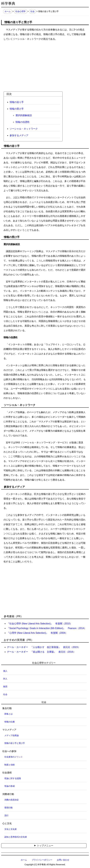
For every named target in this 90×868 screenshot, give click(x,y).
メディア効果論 (12, 735)
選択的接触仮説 (24, 115)
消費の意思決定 (12, 800)
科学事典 (8, 3)
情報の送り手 (17, 102)
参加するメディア (19, 135)
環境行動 (8, 808)
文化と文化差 (11, 829)
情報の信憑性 (23, 122)
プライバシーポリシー (42, 860)
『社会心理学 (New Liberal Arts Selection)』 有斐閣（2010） (40, 624)
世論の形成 (10, 786)
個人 (5, 671)
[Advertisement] (45, 64)
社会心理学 (20, 11)
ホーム (8, 11)
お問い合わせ (63, 860)
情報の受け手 (17, 109)
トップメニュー (45, 846)
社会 (32, 11)
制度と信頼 (10, 765)
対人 (5, 679)
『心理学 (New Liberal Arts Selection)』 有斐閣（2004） (37, 633)
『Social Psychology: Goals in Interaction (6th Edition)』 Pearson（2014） (47, 628)
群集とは (8, 714)
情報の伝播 (10, 722)
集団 (5, 687)
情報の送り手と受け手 (15, 743)
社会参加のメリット (14, 757)
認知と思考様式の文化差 (16, 837)
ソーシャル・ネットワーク (24, 129)
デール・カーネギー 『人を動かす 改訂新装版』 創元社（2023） (44, 647)
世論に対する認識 (13, 778)
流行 (6, 815)
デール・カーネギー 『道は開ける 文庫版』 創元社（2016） (41, 652)
